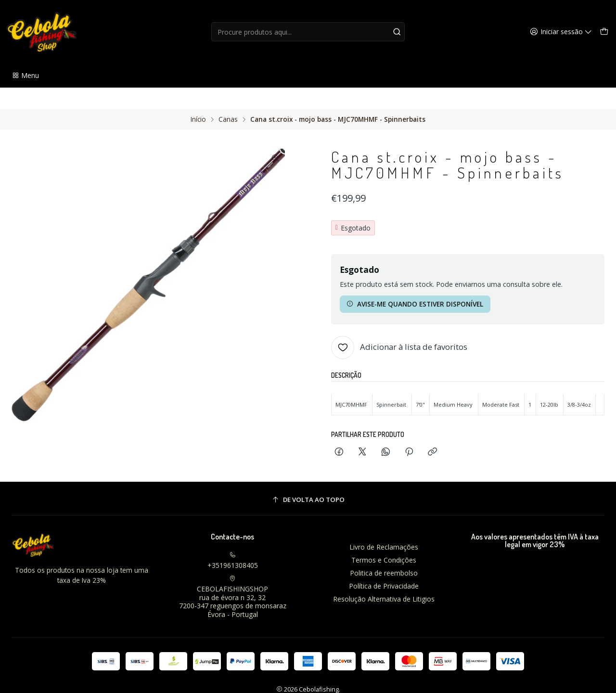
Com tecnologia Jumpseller (352, 677)
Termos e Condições (384, 538)
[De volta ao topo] (308, 478)
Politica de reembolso (384, 551)
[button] (25, 76)
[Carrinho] (604, 32)
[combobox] (308, 32)
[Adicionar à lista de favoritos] (399, 326)
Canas (228, 98)
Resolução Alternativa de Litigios (384, 577)
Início (198, 98)
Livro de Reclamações (384, 525)
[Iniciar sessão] (562, 32)
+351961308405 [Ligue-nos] (233, 539)
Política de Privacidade (384, 564)
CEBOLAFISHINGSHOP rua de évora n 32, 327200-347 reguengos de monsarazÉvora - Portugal (233, 575)
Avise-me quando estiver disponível (415, 282)
